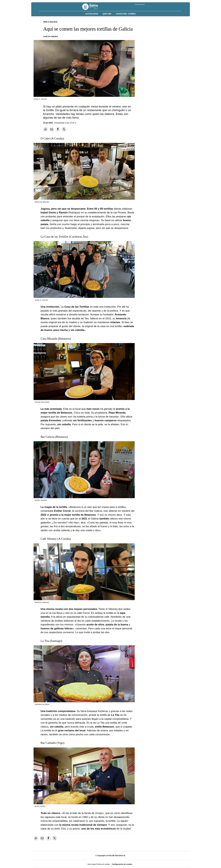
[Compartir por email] (52, 129)
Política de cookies (103, 864)
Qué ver (107, 14)
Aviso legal (92, 864)
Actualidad (92, 14)
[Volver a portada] (92, 7)
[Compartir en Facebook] (58, 129)
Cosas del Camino (126, 14)
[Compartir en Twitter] (64, 129)
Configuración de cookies (122, 864)
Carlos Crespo (50, 37)
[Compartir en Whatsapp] (46, 129)
